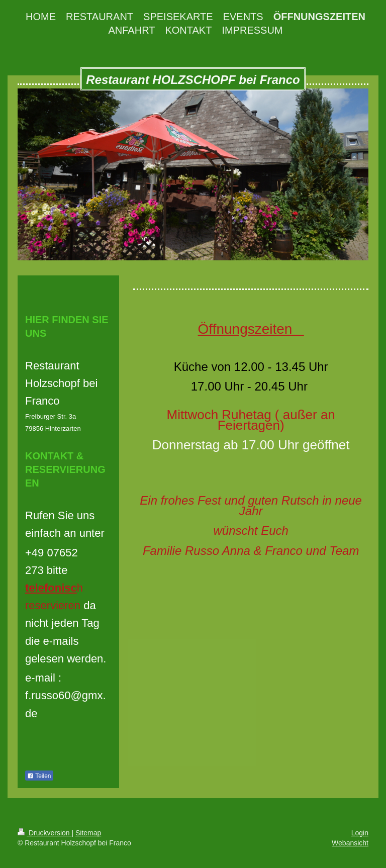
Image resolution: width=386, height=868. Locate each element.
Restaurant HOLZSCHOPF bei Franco (193, 80)
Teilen (39, 776)
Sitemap (88, 833)
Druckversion (44, 833)
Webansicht (350, 843)
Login (360, 833)
